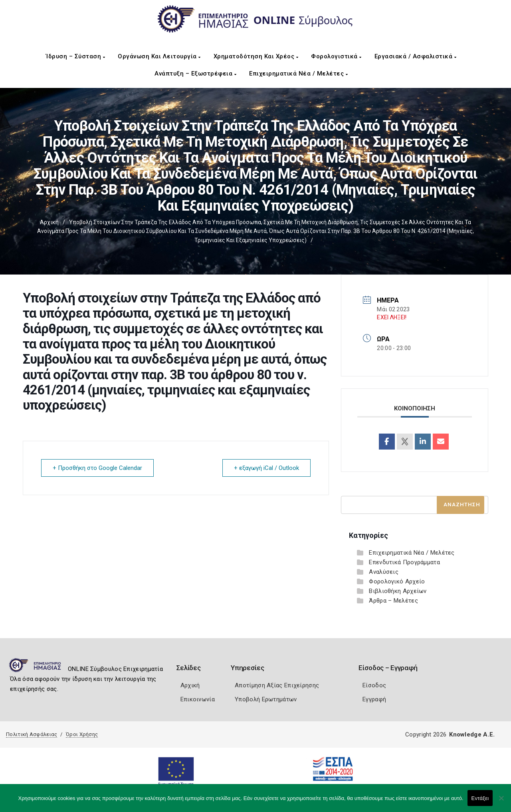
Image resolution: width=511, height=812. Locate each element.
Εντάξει (480, 798)
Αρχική (49, 222)
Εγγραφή (374, 699)
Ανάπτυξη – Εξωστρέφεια (195, 74)
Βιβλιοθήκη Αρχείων (398, 591)
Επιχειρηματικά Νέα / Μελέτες (298, 74)
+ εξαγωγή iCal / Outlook (266, 468)
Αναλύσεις (384, 572)
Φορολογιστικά (336, 56)
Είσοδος (374, 685)
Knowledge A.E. (472, 734)
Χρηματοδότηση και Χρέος (256, 56)
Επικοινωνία (198, 699)
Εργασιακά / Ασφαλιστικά (416, 56)
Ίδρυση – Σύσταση (75, 56)
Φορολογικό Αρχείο (397, 581)
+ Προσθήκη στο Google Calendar (97, 468)
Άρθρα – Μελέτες (393, 601)
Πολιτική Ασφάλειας (32, 734)
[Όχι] (501, 802)
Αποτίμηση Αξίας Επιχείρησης (277, 685)
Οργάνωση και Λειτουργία (159, 56)
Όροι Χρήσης (82, 734)
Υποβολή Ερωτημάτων (266, 699)
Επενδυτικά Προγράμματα (404, 562)
